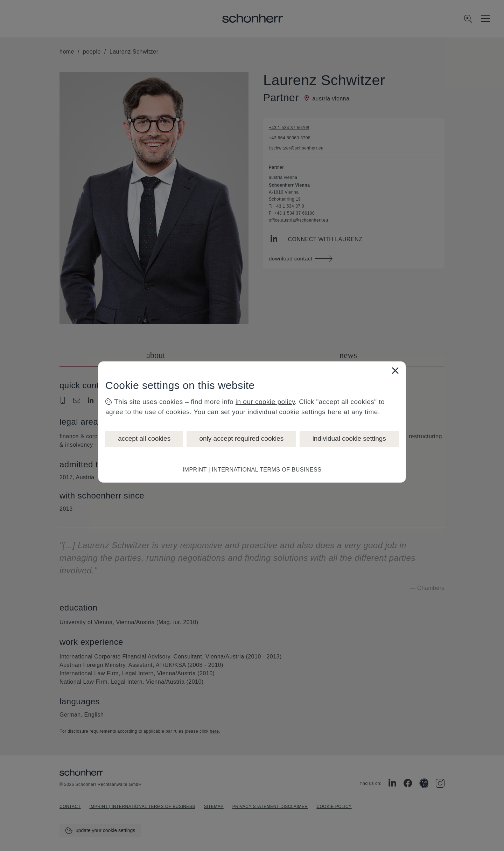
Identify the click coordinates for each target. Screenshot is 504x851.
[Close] (395, 370)
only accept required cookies (241, 438)
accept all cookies (144, 438)
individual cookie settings (349, 438)
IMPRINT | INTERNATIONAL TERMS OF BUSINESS (252, 470)
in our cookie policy (265, 402)
